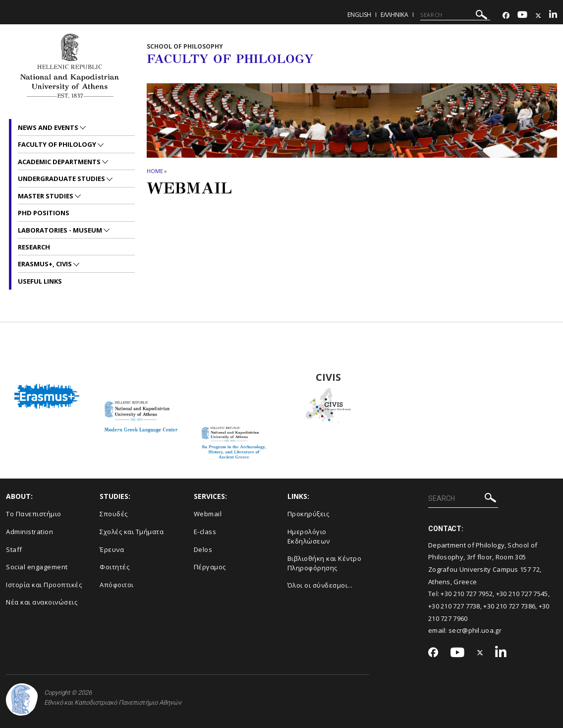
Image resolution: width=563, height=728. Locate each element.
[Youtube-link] (522, 16)
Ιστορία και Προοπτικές (44, 585)
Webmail (208, 514)
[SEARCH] (455, 15)
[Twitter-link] (538, 16)
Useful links (40, 281)
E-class (205, 532)
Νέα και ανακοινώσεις (42, 602)
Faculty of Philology (58, 144)
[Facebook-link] (506, 16)
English (359, 15)
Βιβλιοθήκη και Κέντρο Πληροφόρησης (325, 563)
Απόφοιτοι (117, 585)
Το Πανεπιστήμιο (34, 514)
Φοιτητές (114, 567)
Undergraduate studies (62, 179)
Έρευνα (112, 549)
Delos (203, 549)
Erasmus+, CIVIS (46, 264)
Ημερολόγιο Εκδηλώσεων (309, 536)
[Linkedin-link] (553, 16)
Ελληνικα (394, 15)
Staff (14, 549)
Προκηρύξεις (309, 514)
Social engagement (37, 567)
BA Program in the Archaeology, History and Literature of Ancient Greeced (235, 377)
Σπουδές (114, 514)
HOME (155, 171)
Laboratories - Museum (61, 230)
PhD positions (44, 213)
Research (34, 247)
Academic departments (60, 162)
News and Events (49, 127)
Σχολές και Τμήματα (132, 532)
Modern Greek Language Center (141, 377)
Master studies (46, 196)
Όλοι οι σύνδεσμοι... (320, 585)
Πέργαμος (210, 567)
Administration (29, 532)
